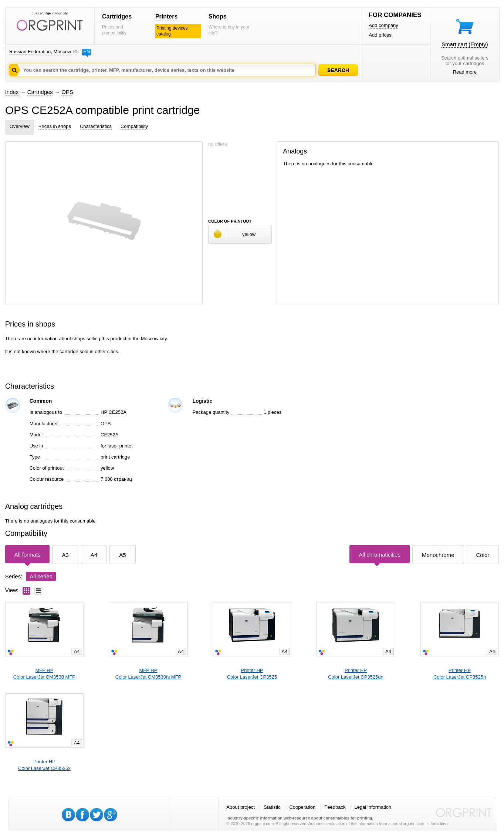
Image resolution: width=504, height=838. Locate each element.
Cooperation (302, 807)
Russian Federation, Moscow (40, 52)
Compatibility (134, 126)
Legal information (373, 807)
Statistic (272, 807)
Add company (383, 25)
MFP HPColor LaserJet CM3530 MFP (44, 674)
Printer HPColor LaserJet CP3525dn (356, 674)
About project (241, 807)
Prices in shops (55, 126)
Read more (465, 72)
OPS (67, 92)
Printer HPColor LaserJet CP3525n (460, 674)
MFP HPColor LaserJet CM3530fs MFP (148, 674)
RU (76, 52)
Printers (166, 16)
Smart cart (465, 44)
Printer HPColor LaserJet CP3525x (44, 765)
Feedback (335, 807)
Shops (218, 16)
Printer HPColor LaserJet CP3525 (252, 674)
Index (12, 92)
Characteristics (96, 126)
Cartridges (117, 16)
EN (87, 52)
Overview (20, 126)
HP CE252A (114, 412)
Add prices (380, 35)
